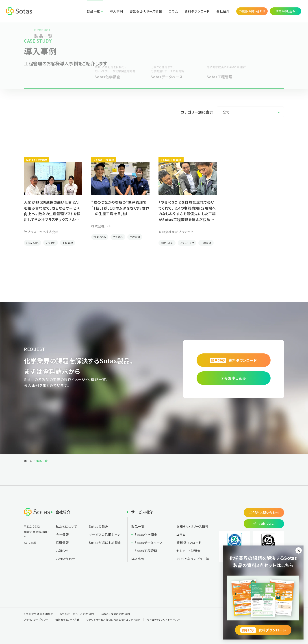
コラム (173, 11)
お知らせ (62, 551)
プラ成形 (51, 243)
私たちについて (67, 526)
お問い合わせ (65, 559)
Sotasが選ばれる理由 (105, 543)
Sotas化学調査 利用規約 (39, 614)
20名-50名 (33, 243)
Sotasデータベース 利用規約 (77, 614)
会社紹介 (223, 11)
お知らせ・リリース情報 (146, 11)
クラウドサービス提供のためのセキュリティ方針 (113, 620)
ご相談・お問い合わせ (252, 11)
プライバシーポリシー (36, 620)
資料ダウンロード (197, 11)
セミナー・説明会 (188, 551)
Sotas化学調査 (146, 534)
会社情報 (62, 534)
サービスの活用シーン (105, 534)
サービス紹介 (142, 512)
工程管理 (68, 243)
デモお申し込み (286, 11)
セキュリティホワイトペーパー (164, 620)
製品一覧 (93, 11)
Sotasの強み (99, 526)
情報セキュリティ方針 (67, 620)
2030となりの (193, 559)
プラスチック (187, 243)
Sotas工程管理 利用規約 (115, 614)
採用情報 (62, 543)
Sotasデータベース (149, 543)
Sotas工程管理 (146, 551)
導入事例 (116, 11)
